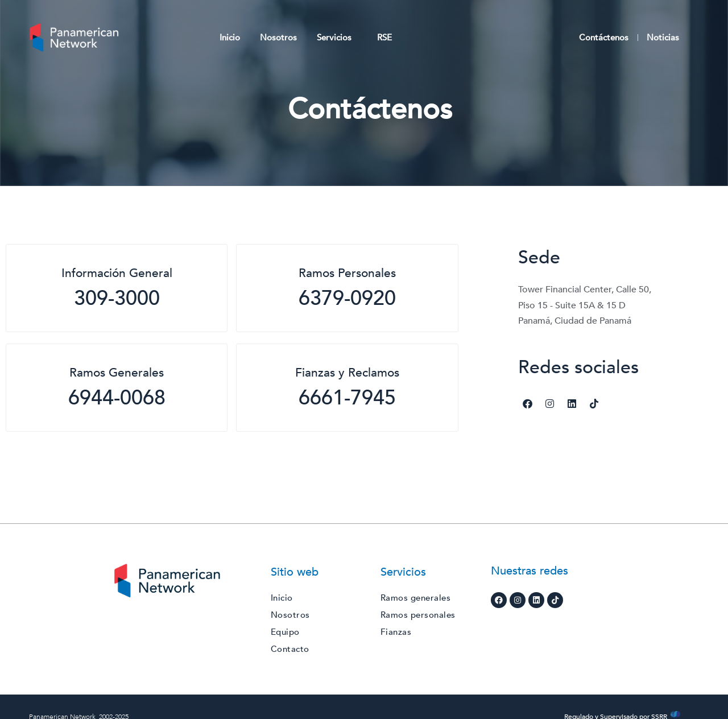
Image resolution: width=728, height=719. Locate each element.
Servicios (337, 38)
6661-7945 (347, 398)
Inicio (230, 38)
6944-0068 (117, 398)
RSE (384, 38)
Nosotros (278, 38)
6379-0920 (347, 298)
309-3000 (117, 298)
